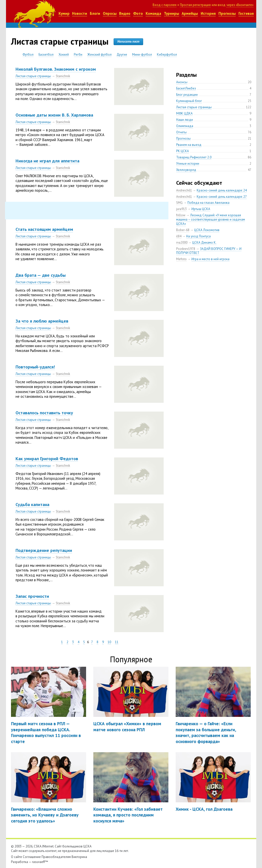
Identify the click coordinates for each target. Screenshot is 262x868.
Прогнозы (227, 13)
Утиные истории (188, 164)
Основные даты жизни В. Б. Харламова (54, 115)
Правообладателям (56, 857)
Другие (122, 55)
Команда (153, 13)
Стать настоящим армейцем (44, 229)
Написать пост (128, 41)
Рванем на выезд (189, 145)
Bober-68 (183, 230)
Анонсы (182, 82)
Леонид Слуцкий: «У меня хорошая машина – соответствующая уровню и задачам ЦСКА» (211, 219)
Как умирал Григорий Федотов (47, 459)
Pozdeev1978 (186, 249)
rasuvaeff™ (40, 862)
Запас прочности (32, 596)
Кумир (64, 13)
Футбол (28, 55)
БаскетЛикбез (186, 88)
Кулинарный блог (189, 101)
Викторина (79, 857)
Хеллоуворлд (186, 170)
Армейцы (190, 13)
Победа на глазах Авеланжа (208, 203)
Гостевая (246, 13)
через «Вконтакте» (240, 5)
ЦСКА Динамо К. (204, 243)
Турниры (172, 13)
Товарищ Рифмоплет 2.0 (194, 157)
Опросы (110, 13)
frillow (181, 215)
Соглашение (32, 857)
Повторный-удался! (35, 367)
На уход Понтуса (198, 236)
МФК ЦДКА (184, 113)
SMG (179, 203)
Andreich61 (184, 190)
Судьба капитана (32, 504)
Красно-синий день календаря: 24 (222, 190)
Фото (138, 13)
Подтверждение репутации (44, 550)
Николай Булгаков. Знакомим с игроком (56, 69)
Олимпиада (185, 126)
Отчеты (181, 132)
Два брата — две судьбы (41, 275)
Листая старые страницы (33, 76)
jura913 (181, 209)
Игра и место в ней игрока (210, 259)
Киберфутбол (167, 55)
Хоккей (64, 55)
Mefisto (181, 259)
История (208, 13)
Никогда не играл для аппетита (47, 161)
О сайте (17, 857)
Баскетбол (46, 55)
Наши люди (185, 120)
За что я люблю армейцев (42, 321)
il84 (179, 236)
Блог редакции (187, 95)
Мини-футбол (142, 55)
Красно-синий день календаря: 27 (222, 197)
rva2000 (182, 243)
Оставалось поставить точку (44, 413)
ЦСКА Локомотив (207, 230)
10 (109, 642)
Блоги (95, 13)
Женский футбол (99, 55)
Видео (125, 13)
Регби (78, 55)
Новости (80, 13)
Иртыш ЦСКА (201, 209)
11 (117, 642)
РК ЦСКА (183, 151)
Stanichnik (63, 76)
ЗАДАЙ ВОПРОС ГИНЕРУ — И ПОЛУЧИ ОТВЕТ (209, 251)
